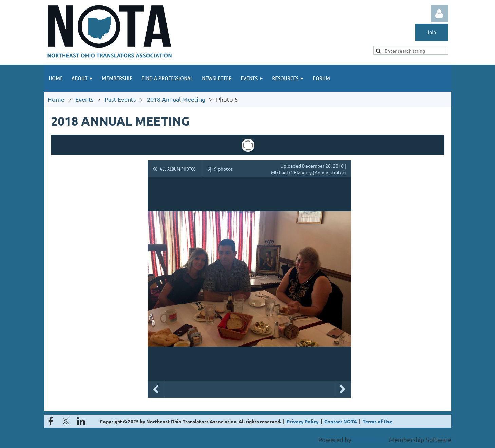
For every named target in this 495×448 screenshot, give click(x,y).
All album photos (178, 169)
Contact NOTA (341, 421)
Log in (439, 14)
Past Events (120, 99)
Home (56, 99)
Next (343, 389)
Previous (156, 389)
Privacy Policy (303, 421)
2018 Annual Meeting (176, 99)
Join (432, 32)
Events (84, 99)
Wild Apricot (370, 439)
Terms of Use (377, 421)
